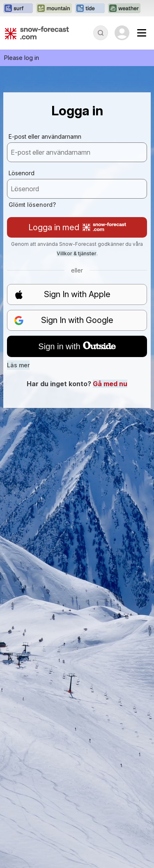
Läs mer (18, 365)
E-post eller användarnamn (45, 136)
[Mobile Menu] (142, 33)
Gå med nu (110, 384)
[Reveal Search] (101, 33)
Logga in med (77, 227)
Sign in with (77, 346)
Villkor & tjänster (77, 253)
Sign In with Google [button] (64, 320)
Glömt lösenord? (32, 205)
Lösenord (22, 173)
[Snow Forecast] (37, 33)
